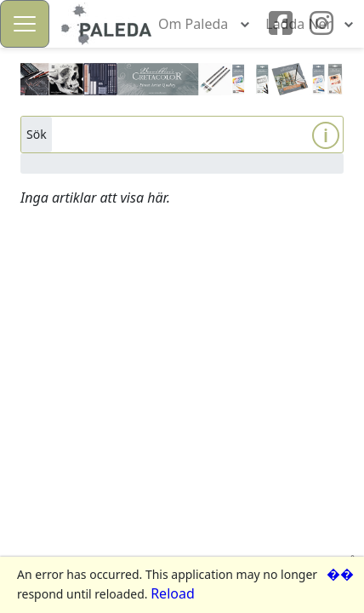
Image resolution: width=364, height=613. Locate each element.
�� (340, 574)
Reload (173, 593)
